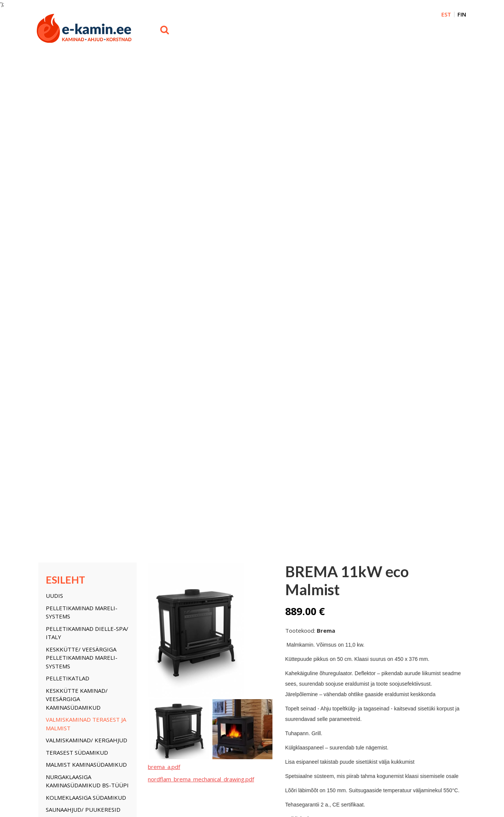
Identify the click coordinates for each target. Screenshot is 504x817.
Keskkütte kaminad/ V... (65, 639)
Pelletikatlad (68, 182)
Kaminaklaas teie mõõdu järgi (83, 351)
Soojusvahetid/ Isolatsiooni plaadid (78, 384)
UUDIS (54, 100)
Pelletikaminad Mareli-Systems (82, 116)
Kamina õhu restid (200, 647)
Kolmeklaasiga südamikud (86, 301)
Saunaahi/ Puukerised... (138, 661)
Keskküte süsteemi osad (83, 400)
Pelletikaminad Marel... (64, 612)
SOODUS (57, 433)
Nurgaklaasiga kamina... (65, 674)
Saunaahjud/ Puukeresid (83, 314)
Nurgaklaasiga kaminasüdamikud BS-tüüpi (87, 285)
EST (446, 14)
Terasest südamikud (77, 256)
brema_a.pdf (164, 271)
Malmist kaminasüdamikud (86, 269)
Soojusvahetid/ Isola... (136, 632)
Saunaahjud (193, 661)
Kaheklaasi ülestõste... (205, 632)
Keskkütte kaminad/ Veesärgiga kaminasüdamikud (77, 203)
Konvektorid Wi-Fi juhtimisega (74, 416)
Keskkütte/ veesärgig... (64, 626)
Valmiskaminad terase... (65, 647)
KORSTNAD (61, 367)
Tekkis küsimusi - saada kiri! (345, 360)
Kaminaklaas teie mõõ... (138, 618)
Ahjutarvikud (194, 618)
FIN (462, 14)
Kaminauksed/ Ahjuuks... (139, 612)
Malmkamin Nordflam (204, 626)
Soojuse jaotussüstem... (207, 639)
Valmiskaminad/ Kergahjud (87, 244)
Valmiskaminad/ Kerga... (66, 653)
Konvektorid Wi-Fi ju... (135, 647)
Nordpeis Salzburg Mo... (206, 612)
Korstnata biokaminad (205, 605)
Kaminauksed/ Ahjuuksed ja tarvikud (87, 330)
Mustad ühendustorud (200, 510)
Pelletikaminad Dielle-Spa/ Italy (87, 137)
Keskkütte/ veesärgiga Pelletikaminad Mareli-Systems (82, 162)
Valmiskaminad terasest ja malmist (86, 228)
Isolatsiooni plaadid (202, 653)
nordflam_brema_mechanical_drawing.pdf (201, 283)
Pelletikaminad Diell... (62, 618)
